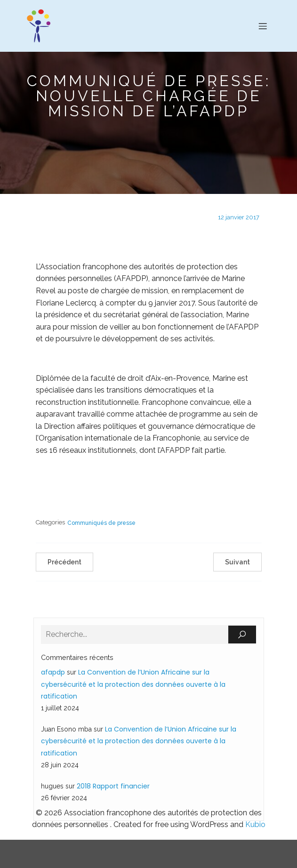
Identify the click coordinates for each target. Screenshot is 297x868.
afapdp (53, 672)
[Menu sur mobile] (263, 26)
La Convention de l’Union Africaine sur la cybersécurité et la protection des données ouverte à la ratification (133, 684)
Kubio (255, 824)
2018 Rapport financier (113, 786)
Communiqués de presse (101, 523)
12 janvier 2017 (239, 217)
